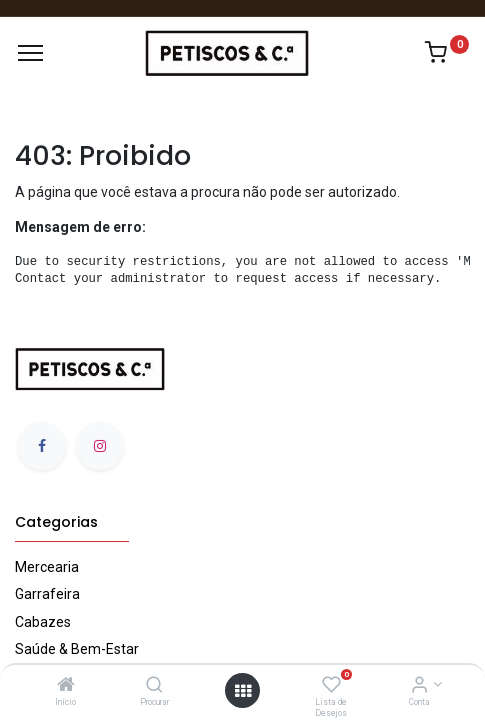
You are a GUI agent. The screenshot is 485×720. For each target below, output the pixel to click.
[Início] (66, 686)
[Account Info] (419, 686)
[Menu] (30, 53)
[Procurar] (154, 686)
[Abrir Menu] (243, 691)
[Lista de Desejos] (331, 686)
